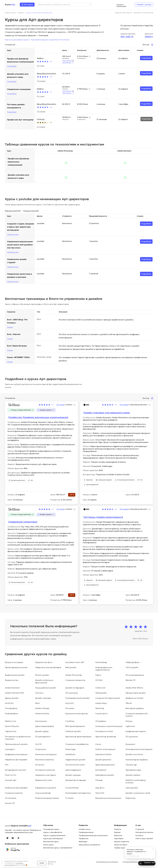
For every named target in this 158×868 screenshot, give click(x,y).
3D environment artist (75, 765)
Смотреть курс (13, 234)
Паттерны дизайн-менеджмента (103, 517)
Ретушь (129, 721)
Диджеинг (130, 744)
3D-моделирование (135, 675)
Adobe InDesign (42, 708)
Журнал (117, 832)
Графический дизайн (15, 675)
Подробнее (12, 66)
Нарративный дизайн (75, 760)
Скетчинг (39, 693)
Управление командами (23, 522)
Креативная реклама (105, 765)
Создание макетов (14, 793)
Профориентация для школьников (93, 835)
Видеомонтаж (12, 680)
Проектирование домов (16, 667)
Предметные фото (44, 662)
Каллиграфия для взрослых (78, 793)
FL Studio (69, 798)
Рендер (99, 780)
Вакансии (118, 835)
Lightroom (130, 726)
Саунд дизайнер (43, 793)
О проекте (140, 829)
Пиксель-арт (131, 765)
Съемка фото (101, 714)
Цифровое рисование (136, 731)
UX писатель (11, 798)
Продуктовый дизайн (136, 693)
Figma (98, 675)
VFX (7, 765)
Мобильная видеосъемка (47, 798)
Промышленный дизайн (16, 744)
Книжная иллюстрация (46, 754)
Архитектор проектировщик (78, 737)
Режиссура (70, 749)
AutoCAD (69, 703)
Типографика (11, 708)
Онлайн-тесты (85, 829)
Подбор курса (120, 848)
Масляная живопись (45, 760)
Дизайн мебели (133, 775)
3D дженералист (43, 737)
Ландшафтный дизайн (46, 688)
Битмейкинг (101, 770)
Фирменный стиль (44, 780)
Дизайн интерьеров (75, 688)
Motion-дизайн (42, 675)
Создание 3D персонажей (108, 698)
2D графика (101, 721)
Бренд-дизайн (12, 698)
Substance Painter (103, 754)
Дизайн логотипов (134, 754)
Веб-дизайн (71, 667)
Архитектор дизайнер (106, 737)
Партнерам (119, 839)
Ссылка (10, 327)
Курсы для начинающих (53, 839)
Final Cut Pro (11, 775)
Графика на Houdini (134, 698)
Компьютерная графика (137, 760)
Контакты (139, 835)
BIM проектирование (75, 726)
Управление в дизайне (46, 788)
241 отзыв (41, 66)
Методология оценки (144, 832)
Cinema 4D (100, 688)
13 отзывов (41, 127)
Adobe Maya (101, 703)
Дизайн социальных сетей (138, 793)
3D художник (132, 737)
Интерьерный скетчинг (16, 770)
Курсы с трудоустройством (54, 835)
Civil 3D (38, 744)
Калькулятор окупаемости (89, 845)
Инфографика (11, 714)
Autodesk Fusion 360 (75, 662)
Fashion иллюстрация (105, 749)
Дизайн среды (42, 731)
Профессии (84, 839)
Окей (42, 858)
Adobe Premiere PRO (14, 693)
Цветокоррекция (73, 770)
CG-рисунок (41, 749)
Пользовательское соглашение (107, 862)
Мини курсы (48, 845)
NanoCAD (100, 793)
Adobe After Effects (134, 688)
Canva (98, 744)
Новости (118, 829)
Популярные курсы (51, 829)
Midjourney (130, 798)
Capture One (11, 731)
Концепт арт (11, 780)
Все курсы (29, 5)
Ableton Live (10, 721)
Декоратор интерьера (76, 780)
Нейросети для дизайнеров (48, 667)
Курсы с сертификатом (53, 832)
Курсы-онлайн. (21, 826)
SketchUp (100, 708)
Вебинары (83, 842)
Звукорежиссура (133, 770)
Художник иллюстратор (76, 714)
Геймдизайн (101, 693)
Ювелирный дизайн (105, 775)
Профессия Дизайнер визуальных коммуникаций (18, 162)
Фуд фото (100, 788)
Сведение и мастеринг (46, 775)
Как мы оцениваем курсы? (17, 40)
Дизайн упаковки (43, 698)
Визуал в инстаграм (14, 662)
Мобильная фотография (16, 788)
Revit (37, 703)
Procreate (70, 708)
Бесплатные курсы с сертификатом (58, 848)
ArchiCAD (9, 703)
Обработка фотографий (16, 760)
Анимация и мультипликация (109, 726)
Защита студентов (121, 842)
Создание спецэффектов (77, 744)
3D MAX (99, 680)
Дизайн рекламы (103, 760)
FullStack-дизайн (73, 731)
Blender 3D (130, 680)
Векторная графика (135, 708)
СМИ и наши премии (144, 839)
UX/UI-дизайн (132, 667)
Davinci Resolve (12, 726)
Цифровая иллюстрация (16, 754)
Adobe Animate (42, 714)
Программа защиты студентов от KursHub (50, 40)
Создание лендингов (75, 680)
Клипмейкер (101, 662)
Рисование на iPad (104, 731)
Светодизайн (132, 788)
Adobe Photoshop (73, 675)
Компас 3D (10, 803)
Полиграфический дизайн (78, 698)
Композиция (41, 721)
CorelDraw (70, 721)
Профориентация (86, 832)
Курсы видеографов (44, 726)
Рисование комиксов (45, 770)
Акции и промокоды (121, 5)
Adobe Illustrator (12, 688)
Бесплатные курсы (51, 842)
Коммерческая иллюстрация (139, 749)
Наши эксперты (121, 845)
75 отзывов (41, 81)
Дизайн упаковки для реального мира (18, 177)
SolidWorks (70, 754)
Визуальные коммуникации (108, 798)
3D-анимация (72, 693)
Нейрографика (132, 662)
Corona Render (72, 788)
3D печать (40, 765)
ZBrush (129, 703)
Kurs (10, 5)
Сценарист (10, 749)
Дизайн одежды (73, 775)
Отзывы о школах (144, 5)
